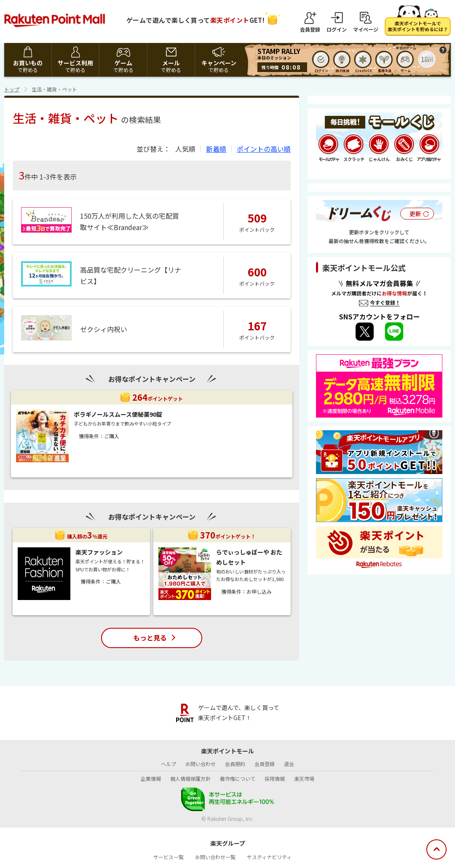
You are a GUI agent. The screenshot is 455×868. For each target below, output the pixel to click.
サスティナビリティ (269, 857)
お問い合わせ (201, 764)
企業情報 (151, 778)
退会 (289, 764)
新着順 (216, 149)
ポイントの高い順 (264, 149)
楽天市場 (304, 778)
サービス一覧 (169, 857)
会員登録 (310, 29)
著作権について (238, 778)
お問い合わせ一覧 (215, 857)
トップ (12, 89)
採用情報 (275, 778)
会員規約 (235, 764)
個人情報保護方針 (190, 778)
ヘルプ (169, 764)
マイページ (366, 29)
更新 (415, 214)
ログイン (337, 29)
